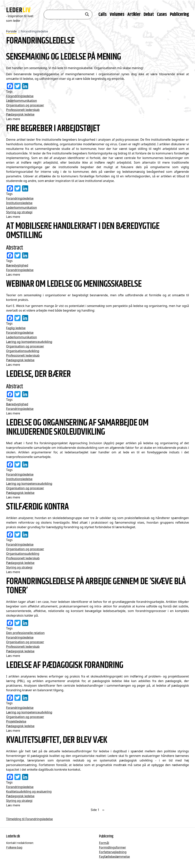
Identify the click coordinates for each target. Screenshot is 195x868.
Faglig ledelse (16, 328)
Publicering (179, 14)
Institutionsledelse (19, 203)
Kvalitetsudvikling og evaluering (29, 791)
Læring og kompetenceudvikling (29, 342)
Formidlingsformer (113, 847)
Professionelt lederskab (23, 110)
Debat (149, 14)
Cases (162, 14)
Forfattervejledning (113, 852)
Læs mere (13, 119)
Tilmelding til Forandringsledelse (29, 819)
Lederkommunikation (22, 101)
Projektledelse (16, 721)
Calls (103, 14)
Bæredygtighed (17, 265)
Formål (104, 843)
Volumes (117, 14)
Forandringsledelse (20, 96)
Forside (11, 31)
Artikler (134, 14)
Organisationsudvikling (23, 351)
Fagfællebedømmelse (114, 857)
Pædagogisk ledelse (20, 114)
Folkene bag (14, 847)
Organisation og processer (25, 105)
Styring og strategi (19, 212)
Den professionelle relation (25, 633)
